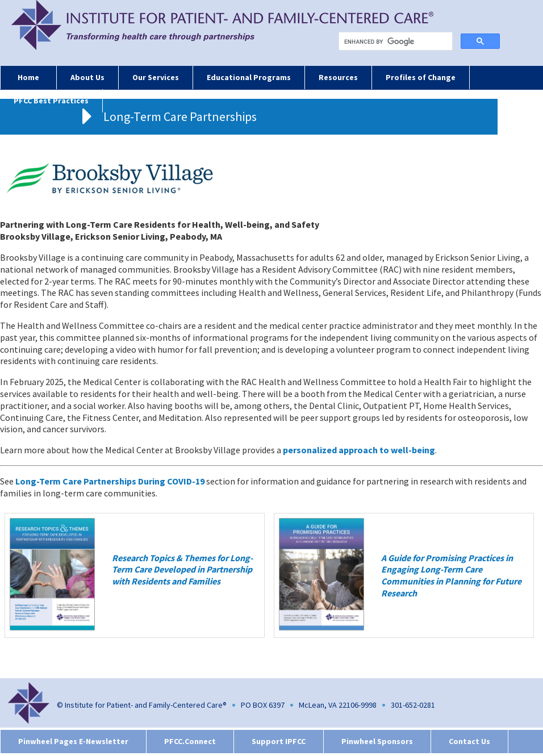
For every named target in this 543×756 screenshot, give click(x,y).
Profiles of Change (421, 77)
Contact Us (469, 741)
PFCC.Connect (190, 741)
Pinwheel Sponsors (377, 741)
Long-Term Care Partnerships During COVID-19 (110, 481)
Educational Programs (249, 77)
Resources (338, 77)
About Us (87, 77)
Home (28, 77)
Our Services (156, 77)
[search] (398, 41)
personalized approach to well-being (359, 450)
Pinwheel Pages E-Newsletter (73, 741)
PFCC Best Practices (51, 101)
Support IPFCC (279, 741)
